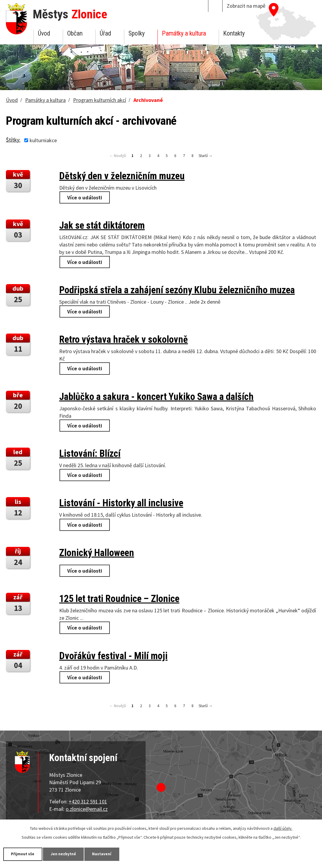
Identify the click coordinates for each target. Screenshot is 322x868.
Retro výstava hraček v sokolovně (124, 339)
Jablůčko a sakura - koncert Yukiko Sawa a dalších (156, 397)
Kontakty (234, 33)
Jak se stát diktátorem (102, 225)
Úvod (44, 33)
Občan (75, 33)
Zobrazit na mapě (246, 6)
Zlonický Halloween (97, 553)
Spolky (137, 33)
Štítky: (13, 140)
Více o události (85, 197)
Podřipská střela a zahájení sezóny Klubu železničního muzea (177, 290)
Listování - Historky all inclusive (121, 503)
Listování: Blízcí (90, 454)
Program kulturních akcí (100, 100)
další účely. (283, 828)
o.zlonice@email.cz (87, 809)
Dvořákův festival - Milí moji (113, 656)
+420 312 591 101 (88, 801)
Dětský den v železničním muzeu (122, 176)
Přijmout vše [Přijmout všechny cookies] (24, 854)
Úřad (105, 33)
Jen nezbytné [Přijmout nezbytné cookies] (68, 854)
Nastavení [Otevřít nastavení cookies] (109, 854)
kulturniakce (43, 140)
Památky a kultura (184, 33)
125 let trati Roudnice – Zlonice (119, 599)
